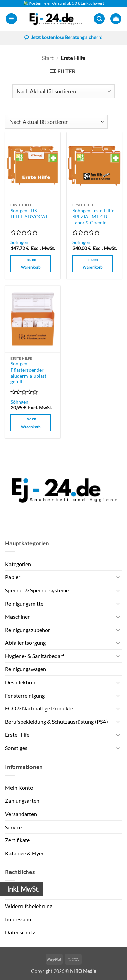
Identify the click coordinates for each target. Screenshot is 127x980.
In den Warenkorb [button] (31, 264)
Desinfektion (20, 682)
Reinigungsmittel (25, 603)
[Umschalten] (118, 577)
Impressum (18, 919)
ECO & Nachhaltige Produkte (39, 708)
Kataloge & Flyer (24, 853)
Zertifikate (17, 840)
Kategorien (18, 564)
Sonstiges (16, 748)
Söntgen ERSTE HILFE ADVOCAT (29, 214)
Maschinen (18, 616)
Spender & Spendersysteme (37, 590)
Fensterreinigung (25, 695)
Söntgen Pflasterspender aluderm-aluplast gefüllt (28, 373)
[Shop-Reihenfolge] (63, 91)
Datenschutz (20, 932)
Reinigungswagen (26, 669)
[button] (11, 19)
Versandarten (21, 814)
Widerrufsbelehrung (29, 906)
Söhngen (19, 242)
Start (48, 58)
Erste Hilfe (17, 734)
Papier (13, 577)
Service (13, 827)
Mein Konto (19, 788)
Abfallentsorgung (25, 643)
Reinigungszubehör (28, 630)
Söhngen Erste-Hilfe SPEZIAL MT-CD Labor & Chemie (93, 217)
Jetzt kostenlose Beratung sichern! (63, 38)
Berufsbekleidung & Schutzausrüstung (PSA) (57, 722)
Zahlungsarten (22, 801)
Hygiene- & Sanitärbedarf (35, 656)
